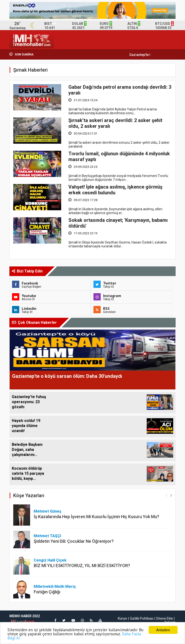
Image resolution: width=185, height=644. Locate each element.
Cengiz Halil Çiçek (50, 560)
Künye (122, 618)
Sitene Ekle (165, 618)
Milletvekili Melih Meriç (55, 586)
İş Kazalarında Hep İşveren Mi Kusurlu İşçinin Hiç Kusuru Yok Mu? (96, 517)
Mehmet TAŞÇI (47, 536)
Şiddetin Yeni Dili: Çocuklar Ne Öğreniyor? (74, 541)
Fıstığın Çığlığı (47, 592)
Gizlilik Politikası (142, 618)
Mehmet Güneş (47, 511)
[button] (171, 495)
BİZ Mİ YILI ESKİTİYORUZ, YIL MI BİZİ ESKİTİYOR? (82, 566)
